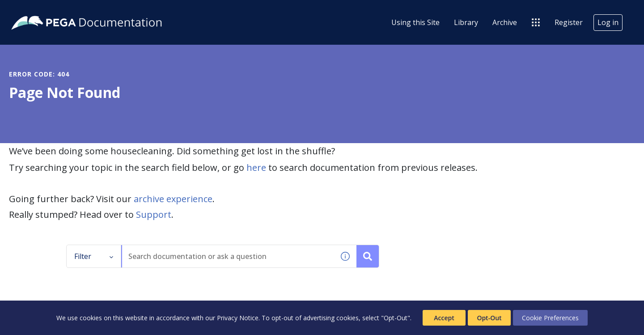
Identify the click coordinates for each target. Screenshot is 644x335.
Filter (94, 256)
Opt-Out (489, 318)
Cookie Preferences (550, 318)
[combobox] (228, 256)
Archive (505, 22)
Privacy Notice (238, 318)
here (256, 167)
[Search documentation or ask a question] (368, 256)
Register (569, 22)
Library (466, 22)
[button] (345, 256)
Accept (444, 318)
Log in (608, 22)
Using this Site (415, 22)
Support (154, 214)
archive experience (173, 199)
